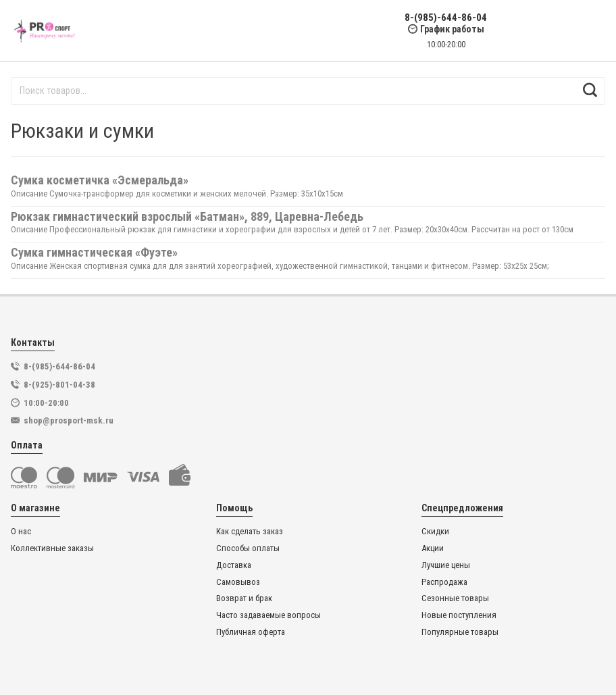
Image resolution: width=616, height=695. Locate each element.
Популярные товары (460, 632)
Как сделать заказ (250, 532)
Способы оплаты (248, 548)
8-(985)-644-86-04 (446, 18)
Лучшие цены (446, 565)
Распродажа (444, 582)
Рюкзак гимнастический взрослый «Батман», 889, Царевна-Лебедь (187, 216)
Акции (433, 548)
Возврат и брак (244, 598)
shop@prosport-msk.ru (69, 420)
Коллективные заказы (52, 548)
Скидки (435, 532)
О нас (21, 532)
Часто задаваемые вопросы (268, 615)
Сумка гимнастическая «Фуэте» (94, 252)
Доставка (234, 565)
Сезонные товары (455, 598)
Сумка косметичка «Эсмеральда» (100, 180)
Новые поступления (459, 615)
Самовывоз (238, 582)
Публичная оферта (251, 632)
